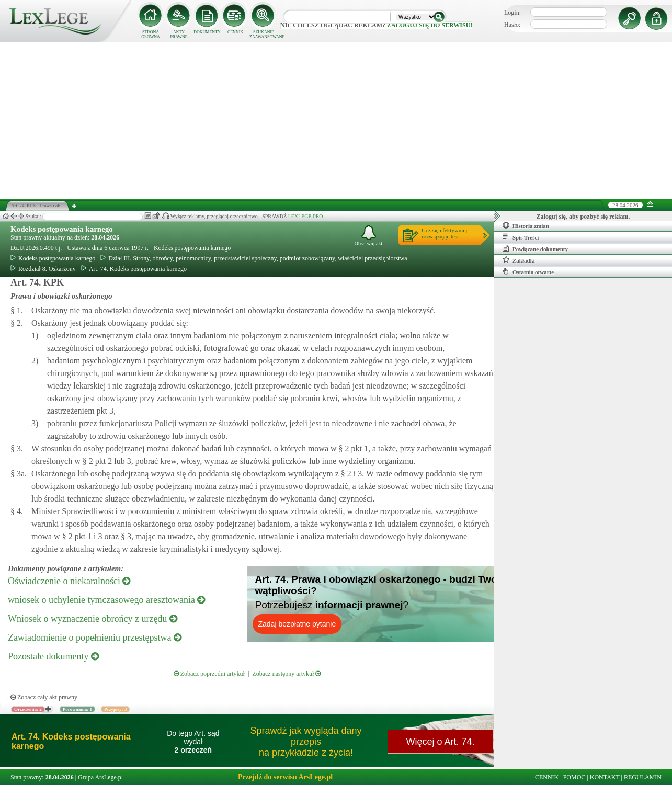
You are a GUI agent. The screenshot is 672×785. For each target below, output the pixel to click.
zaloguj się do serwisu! (430, 25)
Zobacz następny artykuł (286, 674)
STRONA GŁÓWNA (151, 35)
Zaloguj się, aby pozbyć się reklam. (583, 217)
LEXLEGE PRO (306, 216)
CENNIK (235, 32)
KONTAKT (605, 777)
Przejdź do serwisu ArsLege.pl (285, 777)
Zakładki (519, 260)
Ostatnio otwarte (528, 271)
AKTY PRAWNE (179, 35)
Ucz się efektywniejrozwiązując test (444, 233)
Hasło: (512, 25)
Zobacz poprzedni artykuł (209, 674)
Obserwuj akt (369, 236)
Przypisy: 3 (115, 709)
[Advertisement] (336, 120)
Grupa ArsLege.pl (100, 777)
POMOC (574, 777)
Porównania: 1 (77, 709)
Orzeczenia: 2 (28, 709)
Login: (512, 13)
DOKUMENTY (207, 32)
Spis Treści (521, 237)
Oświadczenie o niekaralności (69, 581)
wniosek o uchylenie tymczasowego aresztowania (106, 600)
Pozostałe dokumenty (53, 656)
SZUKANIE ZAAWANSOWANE (264, 35)
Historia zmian (526, 225)
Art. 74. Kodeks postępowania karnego (134, 269)
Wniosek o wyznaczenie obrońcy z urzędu (93, 619)
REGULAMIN (643, 777)
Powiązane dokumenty (535, 248)
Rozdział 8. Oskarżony (43, 269)
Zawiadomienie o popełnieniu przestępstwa (95, 638)
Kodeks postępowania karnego (62, 229)
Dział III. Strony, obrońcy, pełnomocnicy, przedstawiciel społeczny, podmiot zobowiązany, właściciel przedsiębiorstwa (254, 258)
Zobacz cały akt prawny (44, 697)
